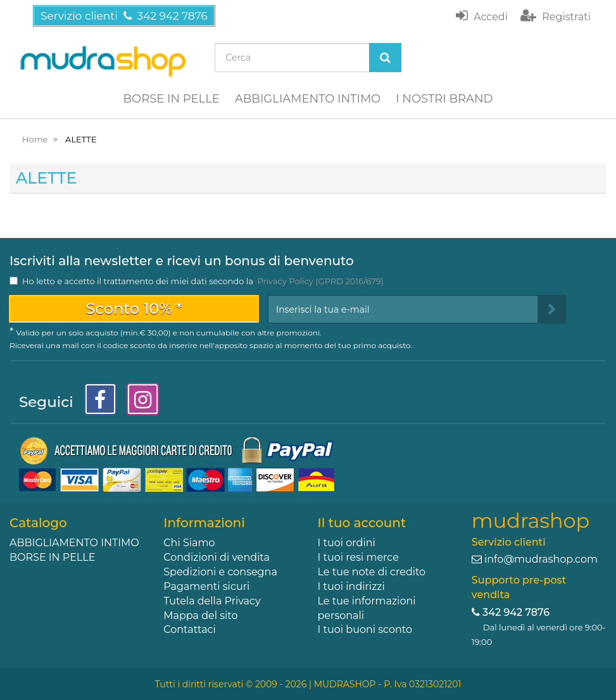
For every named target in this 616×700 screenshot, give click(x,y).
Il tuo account (362, 523)
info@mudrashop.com (541, 559)
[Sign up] (552, 309)
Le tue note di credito (372, 572)
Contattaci (190, 629)
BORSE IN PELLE (172, 99)
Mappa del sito (200, 616)
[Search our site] (292, 58)
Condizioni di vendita (217, 557)
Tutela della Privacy (212, 601)
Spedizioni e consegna (220, 572)
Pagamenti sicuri (206, 586)
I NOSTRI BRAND (444, 99)
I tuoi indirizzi (351, 586)
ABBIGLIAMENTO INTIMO (308, 99)
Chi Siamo (189, 543)
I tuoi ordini (347, 543)
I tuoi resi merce (358, 557)
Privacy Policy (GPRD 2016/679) (320, 281)
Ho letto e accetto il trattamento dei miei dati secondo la (203, 281)
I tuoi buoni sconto (365, 629)
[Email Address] (403, 309)
